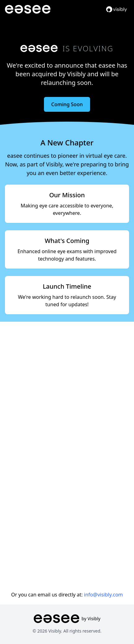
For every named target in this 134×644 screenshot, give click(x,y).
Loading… (67, 454)
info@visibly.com (103, 595)
